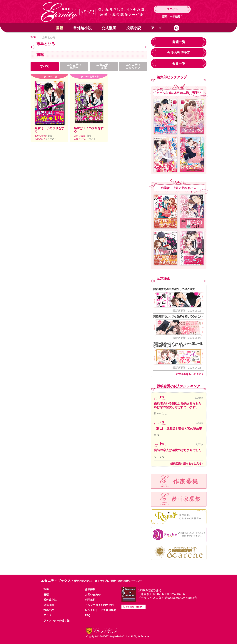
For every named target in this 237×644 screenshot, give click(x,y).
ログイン (172, 9)
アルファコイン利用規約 (99, 605)
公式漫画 (109, 28)
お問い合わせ (93, 595)
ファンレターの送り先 (56, 620)
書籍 (60, 28)
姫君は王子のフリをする (49, 130)
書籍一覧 (179, 42)
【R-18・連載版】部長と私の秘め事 (178, 429)
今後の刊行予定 (179, 53)
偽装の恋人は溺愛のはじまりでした (178, 450)
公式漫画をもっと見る (188, 374)
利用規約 (90, 600)
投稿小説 (134, 28)
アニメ (156, 28)
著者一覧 (179, 63)
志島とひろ (40, 139)
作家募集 (90, 589)
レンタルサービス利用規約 (101, 610)
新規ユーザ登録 (171, 16)
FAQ (88, 615)
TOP (33, 37)
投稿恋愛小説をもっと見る (186, 464)
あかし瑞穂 (40, 136)
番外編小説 (82, 28)
